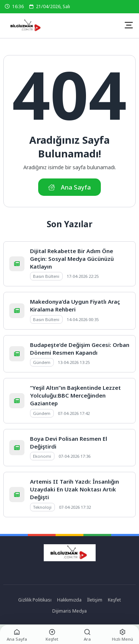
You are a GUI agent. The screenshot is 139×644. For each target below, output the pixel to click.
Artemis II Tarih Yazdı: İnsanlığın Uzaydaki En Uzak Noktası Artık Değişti (75, 489)
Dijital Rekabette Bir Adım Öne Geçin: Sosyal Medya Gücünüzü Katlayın (72, 259)
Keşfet (114, 600)
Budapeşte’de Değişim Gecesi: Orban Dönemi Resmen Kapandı (80, 349)
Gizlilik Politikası (35, 600)
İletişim (95, 600)
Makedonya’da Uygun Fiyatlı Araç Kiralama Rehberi (75, 305)
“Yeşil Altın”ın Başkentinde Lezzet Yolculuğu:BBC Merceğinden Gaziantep (75, 395)
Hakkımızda (69, 600)
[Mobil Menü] (129, 25)
